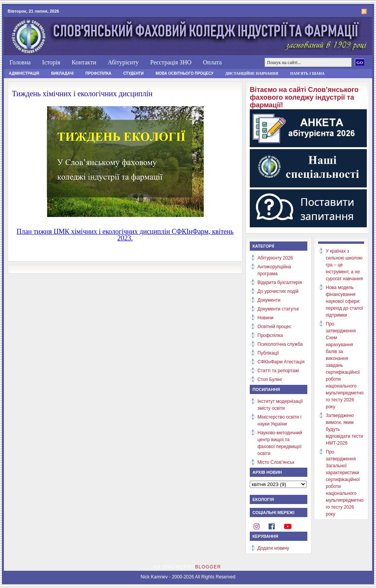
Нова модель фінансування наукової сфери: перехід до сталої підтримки (344, 301)
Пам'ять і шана (307, 73)
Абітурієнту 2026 (275, 258)
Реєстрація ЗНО (171, 62)
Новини (266, 318)
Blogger (208, 567)
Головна (20, 62)
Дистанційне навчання (252, 73)
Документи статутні (278, 309)
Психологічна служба (280, 344)
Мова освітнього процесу (184, 73)
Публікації (268, 353)
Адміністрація (24, 73)
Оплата (212, 62)
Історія (51, 62)
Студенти (133, 73)
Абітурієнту (123, 62)
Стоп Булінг (270, 379)
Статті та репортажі (278, 371)
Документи (269, 300)
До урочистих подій (278, 291)
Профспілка (99, 73)
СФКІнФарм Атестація (281, 362)
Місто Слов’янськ (276, 462)
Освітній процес (274, 327)
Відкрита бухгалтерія (280, 283)
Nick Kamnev (154, 577)
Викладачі (62, 73)
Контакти (84, 62)
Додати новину (273, 548)
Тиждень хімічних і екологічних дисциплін (82, 94)
